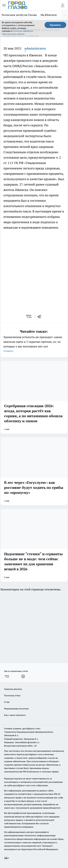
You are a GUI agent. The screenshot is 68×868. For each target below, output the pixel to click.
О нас (7, 702)
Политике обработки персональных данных (17, 32)
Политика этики (12, 695)
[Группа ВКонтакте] (7, 676)
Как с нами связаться (15, 715)
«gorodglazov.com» (31, 728)
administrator (35, 48)
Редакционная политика (16, 709)
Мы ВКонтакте (49, 15)
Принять (55, 25)
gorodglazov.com (34, 754)
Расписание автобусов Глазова (19, 15)
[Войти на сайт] (63, 5)
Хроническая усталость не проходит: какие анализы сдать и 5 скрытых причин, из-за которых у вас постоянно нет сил (34, 344)
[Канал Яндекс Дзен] (23, 676)
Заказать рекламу (13, 689)
